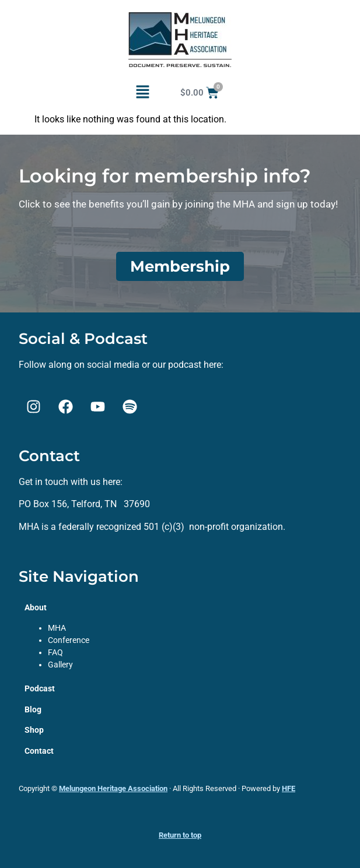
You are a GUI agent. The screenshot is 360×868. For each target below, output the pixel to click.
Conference (69, 640)
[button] (142, 93)
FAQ (55, 652)
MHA (57, 628)
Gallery (60, 665)
